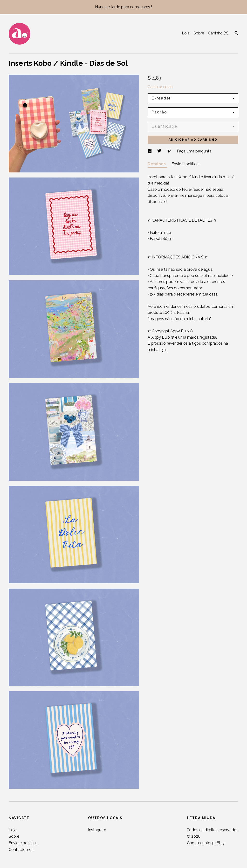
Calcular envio (160, 87)
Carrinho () (218, 33)
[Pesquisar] (237, 34)
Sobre (199, 33)
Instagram (97, 830)
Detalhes (157, 164)
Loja (186, 33)
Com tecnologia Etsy (206, 843)
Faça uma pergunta (194, 151)
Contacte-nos (21, 850)
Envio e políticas (186, 164)
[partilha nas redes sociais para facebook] (150, 151)
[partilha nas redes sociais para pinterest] (170, 151)
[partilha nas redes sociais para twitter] (160, 151)
